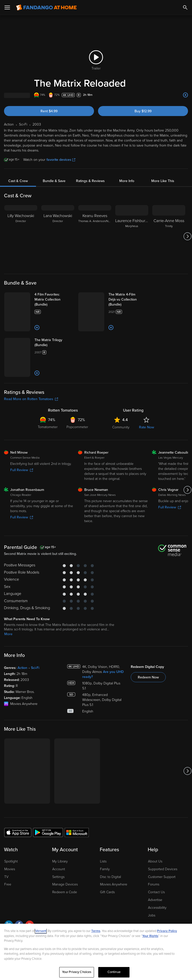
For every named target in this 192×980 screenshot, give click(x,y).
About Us (155, 861)
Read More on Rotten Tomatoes (31, 399)
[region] (96, 952)
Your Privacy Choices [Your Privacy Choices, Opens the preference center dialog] (77, 972)
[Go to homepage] (46, 8)
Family (105, 869)
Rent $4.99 (49, 111)
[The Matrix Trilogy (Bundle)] (54, 343)
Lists (103, 861)
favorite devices (61, 160)
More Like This (163, 181)
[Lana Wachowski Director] (58, 236)
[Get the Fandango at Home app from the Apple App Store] (18, 832)
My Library (60, 861)
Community (121, 427)
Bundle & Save (54, 181)
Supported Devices (163, 869)
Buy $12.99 (143, 111)
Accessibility (157, 908)
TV (6, 877)
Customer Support (162, 877)
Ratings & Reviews (90, 181)
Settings (58, 877)
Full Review (22, 470)
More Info (127, 181)
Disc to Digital (110, 877)
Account (59, 869)
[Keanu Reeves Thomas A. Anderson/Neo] (95, 236)
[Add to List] (185, 95)
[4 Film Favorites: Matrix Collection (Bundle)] (54, 300)
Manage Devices (65, 884)
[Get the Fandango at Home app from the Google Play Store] (48, 832)
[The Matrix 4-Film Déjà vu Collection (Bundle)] (128, 300)
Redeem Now (148, 677)
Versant (41, 931)
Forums (154, 884)
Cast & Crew (18, 181)
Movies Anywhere (114, 884)
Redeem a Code (65, 892)
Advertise (155, 900)
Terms (96, 931)
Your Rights (150, 936)
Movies (10, 869)
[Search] (185, 8)
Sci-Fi (35, 668)
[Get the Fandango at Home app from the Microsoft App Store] (77, 832)
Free (8, 884)
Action (22, 668)
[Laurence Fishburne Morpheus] (132, 236)
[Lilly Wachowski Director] (21, 236)
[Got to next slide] (187, 236)
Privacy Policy (167, 931)
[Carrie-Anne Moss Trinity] (169, 236)
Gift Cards (107, 892)
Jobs (152, 915)
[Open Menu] (7, 8)
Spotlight (11, 861)
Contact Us (156, 892)
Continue (114, 972)
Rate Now (146, 427)
